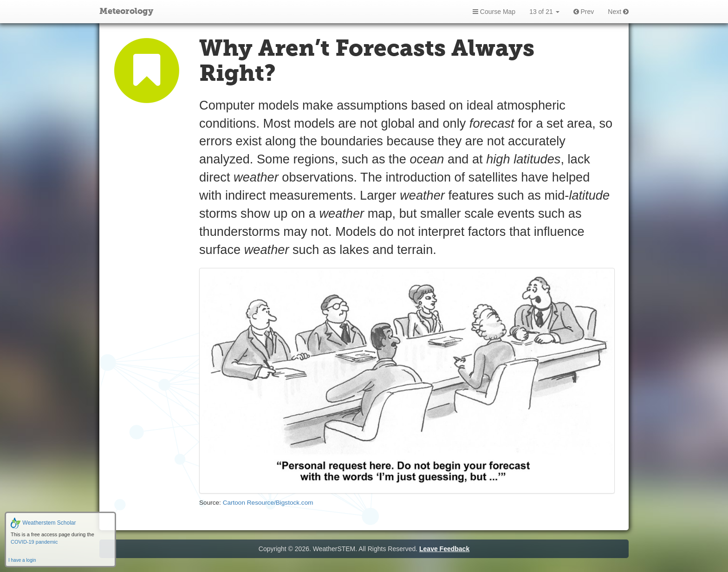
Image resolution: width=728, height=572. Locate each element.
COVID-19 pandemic (34, 542)
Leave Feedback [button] (444, 549)
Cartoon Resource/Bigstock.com (268, 503)
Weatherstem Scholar (43, 523)
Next (618, 12)
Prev (584, 12)
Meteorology (126, 12)
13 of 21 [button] (544, 12)
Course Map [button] (494, 12)
